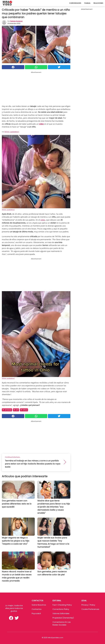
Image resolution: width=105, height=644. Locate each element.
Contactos (37, 609)
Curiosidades (75, 3)
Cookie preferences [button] (90, 609)
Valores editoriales (61, 613)
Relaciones (98, 3)
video (43, 220)
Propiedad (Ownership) (63, 618)
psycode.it (36, 613)
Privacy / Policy (88, 605)
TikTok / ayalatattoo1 (12, 132)
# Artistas (7, 410)
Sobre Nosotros (39, 605)
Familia (87, 3)
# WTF (16, 410)
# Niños (24, 410)
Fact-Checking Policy (62, 605)
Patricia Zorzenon (16, 21)
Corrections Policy (61, 609)
